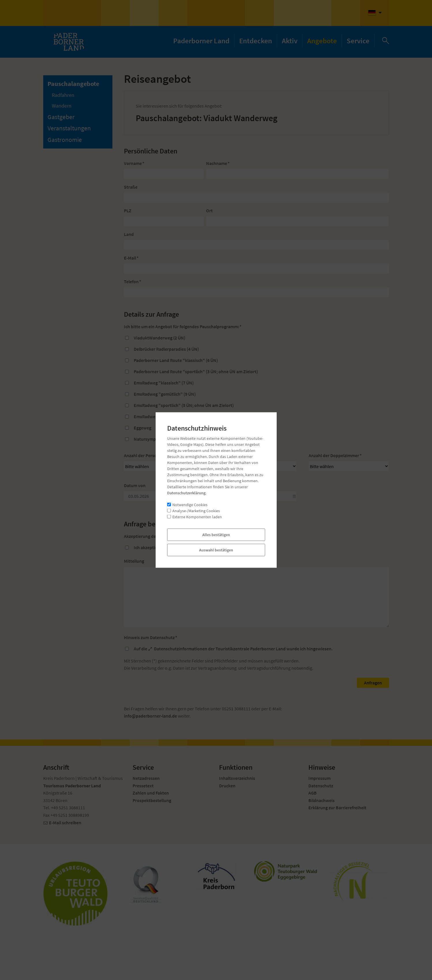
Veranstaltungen (69, 128)
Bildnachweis (321, 800)
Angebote (322, 41)
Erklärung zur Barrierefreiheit (337, 808)
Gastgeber (61, 117)
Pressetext (143, 786)
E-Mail (131, 258)
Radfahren (63, 95)
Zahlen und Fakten (151, 793)
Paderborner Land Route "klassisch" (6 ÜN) (176, 360)
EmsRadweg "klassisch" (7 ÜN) (164, 383)
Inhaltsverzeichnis (237, 778)
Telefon (133, 281)
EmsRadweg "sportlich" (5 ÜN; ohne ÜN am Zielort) (184, 405)
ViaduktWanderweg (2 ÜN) (160, 338)
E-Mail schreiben (65, 823)
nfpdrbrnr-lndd (150, 716)
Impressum (319, 778)
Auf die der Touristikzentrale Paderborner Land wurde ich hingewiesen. (233, 649)
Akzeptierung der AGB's (148, 536)
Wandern (62, 106)
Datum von (135, 485)
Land (129, 234)
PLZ (128, 211)
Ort (209, 211)
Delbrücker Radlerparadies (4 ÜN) (166, 349)
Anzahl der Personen (145, 455)
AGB (173, 547)
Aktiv (290, 41)
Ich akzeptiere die (156, 547)
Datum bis (226, 485)
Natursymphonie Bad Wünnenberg (168, 439)
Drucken (227, 786)
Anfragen (373, 683)
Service (358, 41)
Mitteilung (134, 561)
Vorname (134, 163)
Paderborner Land (201, 41)
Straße (131, 187)
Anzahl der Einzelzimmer (241, 455)
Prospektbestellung (152, 800)
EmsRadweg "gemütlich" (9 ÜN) (165, 394)
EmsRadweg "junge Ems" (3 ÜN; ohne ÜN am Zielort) (185, 416)
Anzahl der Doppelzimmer (335, 455)
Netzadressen (146, 778)
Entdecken (256, 41)
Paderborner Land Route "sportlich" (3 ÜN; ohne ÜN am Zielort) (196, 371)
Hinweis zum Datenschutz (151, 637)
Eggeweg (143, 428)
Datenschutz (321, 786)
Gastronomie (65, 140)
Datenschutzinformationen (181, 649)
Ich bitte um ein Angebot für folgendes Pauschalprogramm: (183, 326)
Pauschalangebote (73, 84)
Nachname (218, 163)
